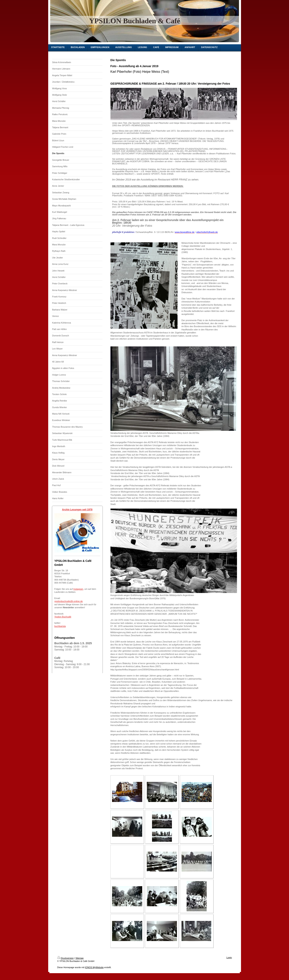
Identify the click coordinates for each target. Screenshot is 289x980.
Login (229, 957)
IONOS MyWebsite (94, 967)
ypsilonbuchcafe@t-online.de (69, 601)
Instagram (78, 589)
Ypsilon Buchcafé (63, 617)
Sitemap (80, 958)
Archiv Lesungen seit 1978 (77, 510)
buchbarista (60, 626)
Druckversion (65, 958)
